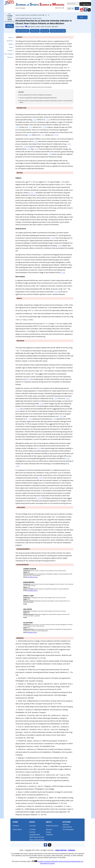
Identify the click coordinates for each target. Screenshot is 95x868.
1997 (56, 135)
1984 (52, 238)
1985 (44, 127)
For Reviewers (68, 829)
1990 (47, 120)
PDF (81, 17)
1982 (34, 120)
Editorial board (52, 826)
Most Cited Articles (37, 840)
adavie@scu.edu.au (32, 632)
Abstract (11, 37)
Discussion (10, 51)
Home (15, 822)
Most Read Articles (37, 837)
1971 (43, 135)
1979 (30, 419)
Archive (32, 832)
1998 (50, 154)
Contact (16, 826)
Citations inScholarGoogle (10, 26)
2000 (35, 141)
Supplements (35, 835)
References (10, 57)
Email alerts (17, 829)
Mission (49, 829)
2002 (17, 127)
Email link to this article (58, 31)
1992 (30, 127)
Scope (48, 832)
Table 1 (32, 193)
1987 (29, 379)
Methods (11, 44)
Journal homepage (20, 8)
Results (11, 47)
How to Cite (45, 31)
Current (33, 826)
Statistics (50, 835)
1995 (69, 144)
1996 (30, 135)
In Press (33, 829)
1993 (55, 292)
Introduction (10, 41)
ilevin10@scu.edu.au (33, 577)
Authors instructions (67, 826)
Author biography (8, 54)
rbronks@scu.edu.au (33, 591)
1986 (40, 478)
